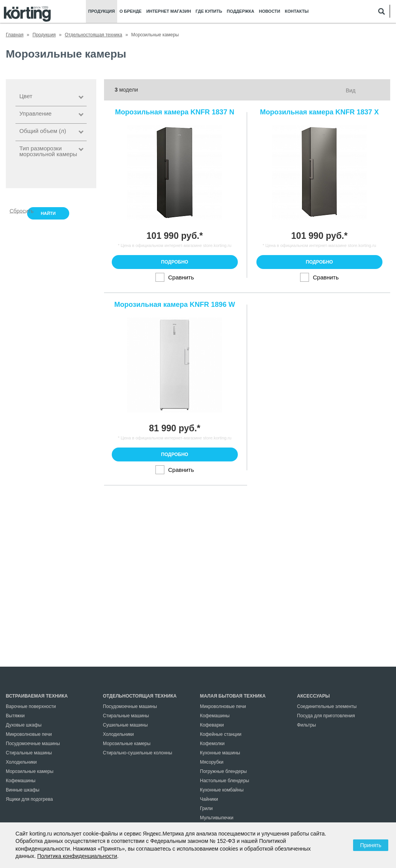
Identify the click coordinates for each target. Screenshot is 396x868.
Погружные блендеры (223, 771)
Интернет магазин (169, 11)
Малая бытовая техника (233, 696)
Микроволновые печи (29, 734)
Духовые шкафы (24, 725)
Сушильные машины (125, 725)
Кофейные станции (221, 734)
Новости (269, 11)
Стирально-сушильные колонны (137, 753)
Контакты (297, 11)
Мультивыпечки (217, 818)
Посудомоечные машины (33, 744)
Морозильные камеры (30, 771)
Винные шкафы (23, 790)
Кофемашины (21, 781)
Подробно (175, 262)
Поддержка (240, 11)
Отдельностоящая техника (140, 696)
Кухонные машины (220, 753)
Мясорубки (212, 762)
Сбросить (18, 210)
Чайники (209, 799)
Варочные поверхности (31, 706)
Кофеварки (212, 725)
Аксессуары (313, 696)
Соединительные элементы (327, 706)
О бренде (131, 11)
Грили (206, 808)
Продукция (102, 11)
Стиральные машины (29, 753)
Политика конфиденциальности (77, 856)
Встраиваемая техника (37, 696)
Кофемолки (212, 744)
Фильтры (306, 725)
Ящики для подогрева (29, 799)
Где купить (209, 11)
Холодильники (21, 762)
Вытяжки (15, 716)
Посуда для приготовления (326, 716)
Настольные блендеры (224, 781)
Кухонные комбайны (222, 790)
